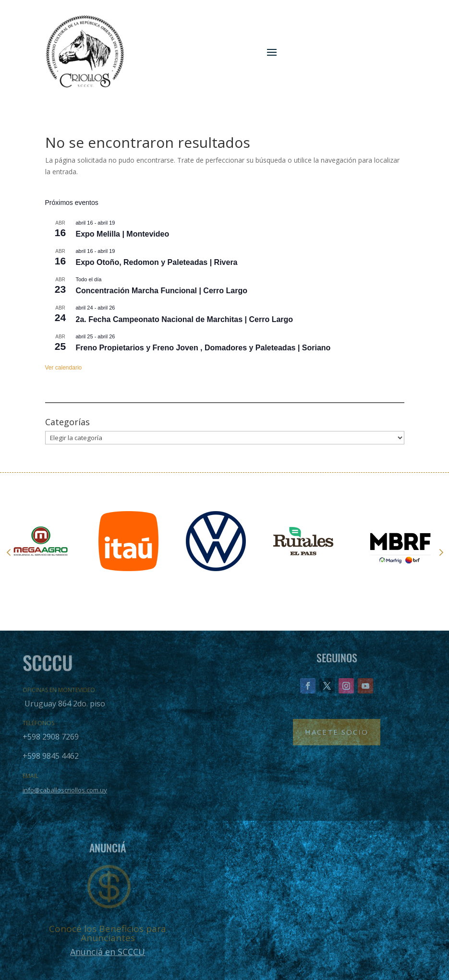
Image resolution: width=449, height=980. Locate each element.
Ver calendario (64, 368)
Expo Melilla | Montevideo (123, 234)
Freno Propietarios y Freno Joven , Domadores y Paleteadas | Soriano (203, 348)
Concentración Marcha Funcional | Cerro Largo (162, 291)
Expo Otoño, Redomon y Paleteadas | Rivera (157, 262)
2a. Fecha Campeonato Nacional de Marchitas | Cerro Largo (185, 319)
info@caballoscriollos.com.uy (65, 790)
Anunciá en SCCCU (108, 952)
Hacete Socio (337, 732)
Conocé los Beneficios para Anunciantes (108, 933)
